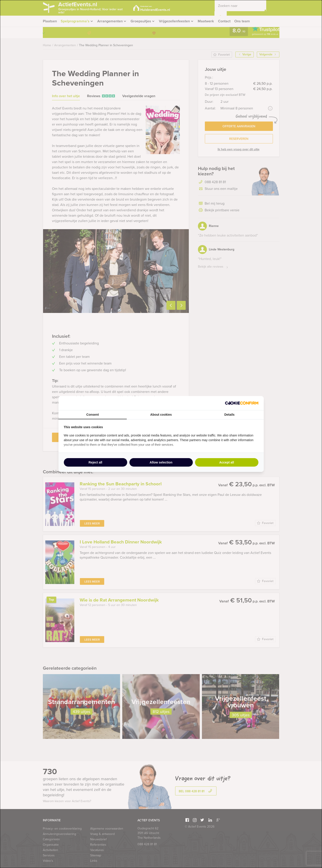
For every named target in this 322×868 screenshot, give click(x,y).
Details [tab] (229, 415)
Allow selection (161, 462)
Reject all (95, 462)
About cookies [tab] (161, 415)
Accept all (226, 462)
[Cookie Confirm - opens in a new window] (242, 403)
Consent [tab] (93, 415)
